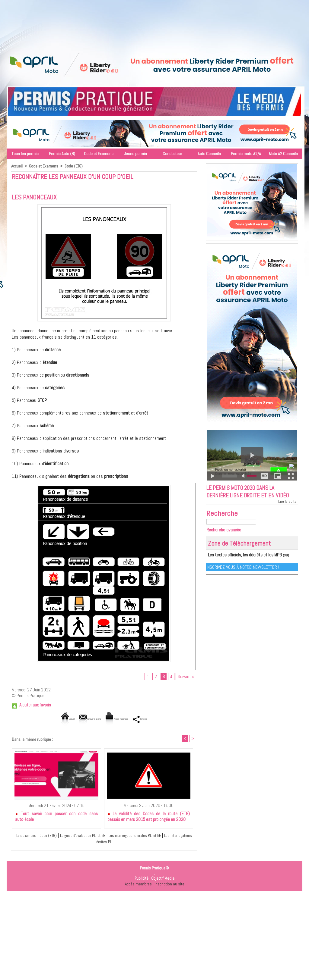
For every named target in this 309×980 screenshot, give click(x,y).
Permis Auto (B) (62, 154)
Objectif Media (163, 880)
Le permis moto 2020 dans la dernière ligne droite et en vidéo (247, 497)
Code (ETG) (75, 166)
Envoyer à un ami (79, 720)
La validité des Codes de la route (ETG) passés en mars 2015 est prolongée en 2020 (149, 818)
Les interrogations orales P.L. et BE (154, 837)
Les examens (25, 837)
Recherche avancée (226, 540)
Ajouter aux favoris (35, 706)
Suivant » (186, 677)
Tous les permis (25, 154)
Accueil (17, 166)
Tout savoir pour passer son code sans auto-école (56, 818)
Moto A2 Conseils (283, 154)
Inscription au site (170, 885)
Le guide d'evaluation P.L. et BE (91, 837)
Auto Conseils (209, 154)
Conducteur (172, 154)
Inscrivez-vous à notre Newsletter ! (243, 577)
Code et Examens (99, 154)
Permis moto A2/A (246, 154)
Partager (163, 720)
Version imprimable (124, 720)
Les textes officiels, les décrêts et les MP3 (239, 565)
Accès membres (138, 885)
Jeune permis (135, 154)
